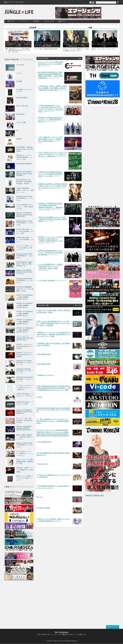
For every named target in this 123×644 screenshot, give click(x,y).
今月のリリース (49, 21)
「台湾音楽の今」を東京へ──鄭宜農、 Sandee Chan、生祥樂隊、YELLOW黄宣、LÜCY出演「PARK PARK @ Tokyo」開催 (53, 88)
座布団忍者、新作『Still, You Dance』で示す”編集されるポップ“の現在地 (76, 45)
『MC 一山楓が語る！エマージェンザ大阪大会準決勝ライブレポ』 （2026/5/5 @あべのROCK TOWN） (50, 139)
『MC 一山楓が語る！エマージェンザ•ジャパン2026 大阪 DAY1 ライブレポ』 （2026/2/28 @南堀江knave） (53, 421)
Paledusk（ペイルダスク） (46, 375)
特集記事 (36, 21)
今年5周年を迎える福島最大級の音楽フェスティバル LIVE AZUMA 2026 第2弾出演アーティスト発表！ (50, 174)
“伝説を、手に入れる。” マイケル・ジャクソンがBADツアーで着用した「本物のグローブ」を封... (18, 44)
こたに (41, 497)
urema (40, 397)
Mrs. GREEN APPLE (44, 354)
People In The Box (44, 508)
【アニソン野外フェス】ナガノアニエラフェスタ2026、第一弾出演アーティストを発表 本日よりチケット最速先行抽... (53, 154)
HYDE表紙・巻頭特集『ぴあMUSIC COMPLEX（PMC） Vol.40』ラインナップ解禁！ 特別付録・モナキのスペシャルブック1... (53, 186)
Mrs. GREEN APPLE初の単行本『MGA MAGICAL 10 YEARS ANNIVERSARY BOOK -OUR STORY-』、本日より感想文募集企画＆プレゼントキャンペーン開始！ (53, 388)
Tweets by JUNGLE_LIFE (95, 495)
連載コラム (62, 21)
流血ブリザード (44, 464)
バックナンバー (24, 21)
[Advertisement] (19, 602)
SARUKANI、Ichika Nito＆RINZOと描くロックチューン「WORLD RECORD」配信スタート (51, 120)
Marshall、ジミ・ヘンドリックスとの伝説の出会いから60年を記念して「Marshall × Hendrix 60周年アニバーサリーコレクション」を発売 (54, 334)
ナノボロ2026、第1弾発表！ (47, 280)
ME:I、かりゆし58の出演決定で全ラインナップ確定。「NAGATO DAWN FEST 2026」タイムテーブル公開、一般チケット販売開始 (54, 323)
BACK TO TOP (113, 627)
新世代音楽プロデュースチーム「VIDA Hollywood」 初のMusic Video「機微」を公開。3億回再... (47, 44)
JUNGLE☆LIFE (19, 13)
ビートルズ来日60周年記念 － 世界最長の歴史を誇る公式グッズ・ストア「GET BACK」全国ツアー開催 (50, 266)
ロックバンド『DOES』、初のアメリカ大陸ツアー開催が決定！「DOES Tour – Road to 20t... (105, 44)
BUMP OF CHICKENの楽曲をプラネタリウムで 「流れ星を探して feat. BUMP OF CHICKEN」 (50, 253)
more (80, 58)
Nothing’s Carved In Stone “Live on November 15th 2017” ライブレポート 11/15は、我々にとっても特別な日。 (53, 410)
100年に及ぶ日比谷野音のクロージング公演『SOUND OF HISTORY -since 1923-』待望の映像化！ (53, 219)
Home (39, 634)
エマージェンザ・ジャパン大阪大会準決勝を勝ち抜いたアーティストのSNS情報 (51, 64)
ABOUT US (11, 21)
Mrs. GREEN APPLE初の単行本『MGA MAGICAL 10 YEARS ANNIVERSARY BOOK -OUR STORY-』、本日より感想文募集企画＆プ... (50, 75)
